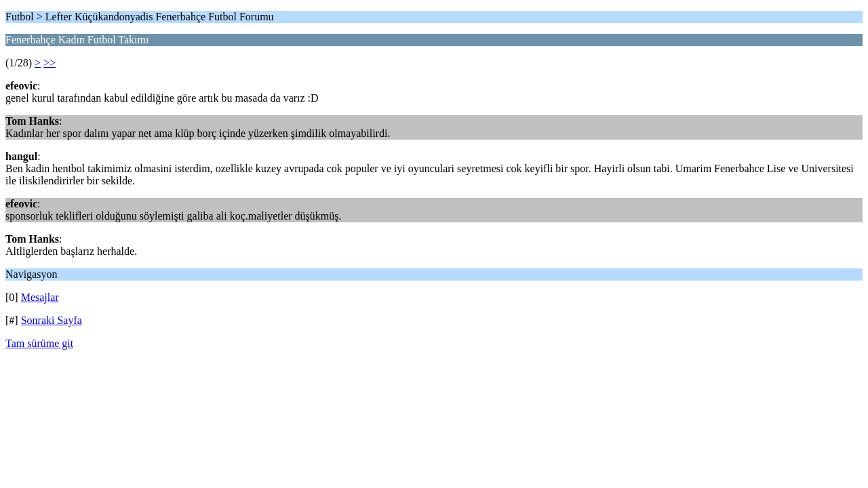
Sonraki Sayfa (52, 320)
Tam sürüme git (39, 343)
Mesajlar (40, 297)
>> (50, 63)
